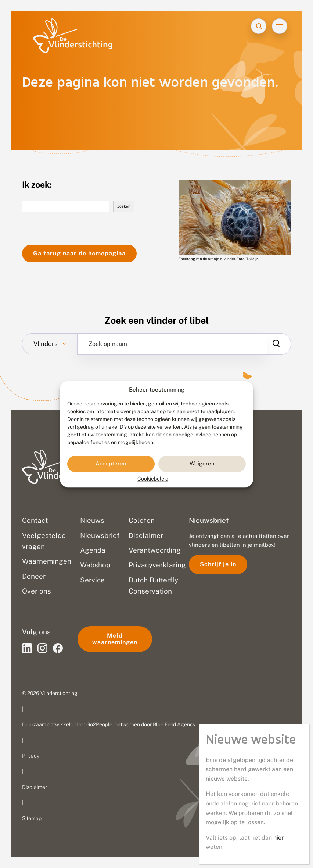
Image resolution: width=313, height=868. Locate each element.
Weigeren (202, 464)
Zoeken (124, 206)
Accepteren (111, 464)
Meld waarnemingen (115, 639)
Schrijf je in (218, 564)
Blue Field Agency (174, 724)
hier (278, 838)
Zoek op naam (108, 344)
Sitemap (32, 818)
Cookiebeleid (153, 479)
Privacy (31, 756)
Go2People (99, 724)
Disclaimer (35, 787)
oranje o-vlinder (222, 259)
